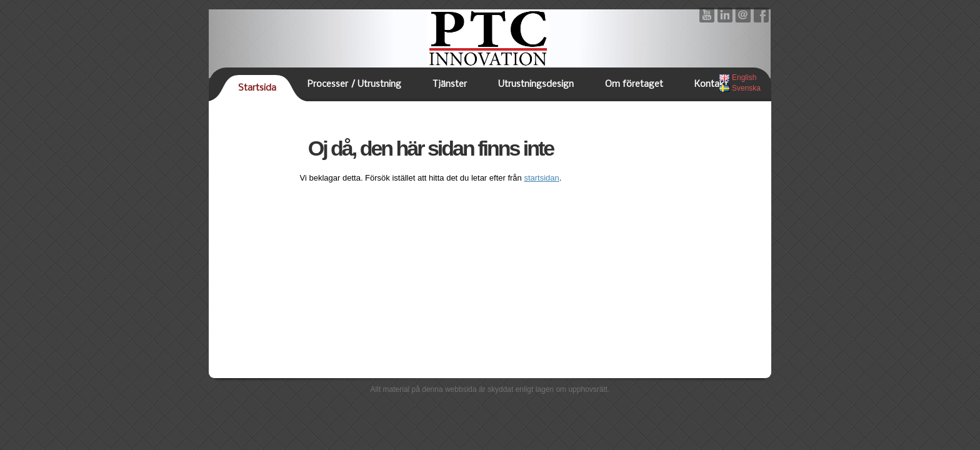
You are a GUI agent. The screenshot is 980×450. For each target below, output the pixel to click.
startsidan (541, 178)
